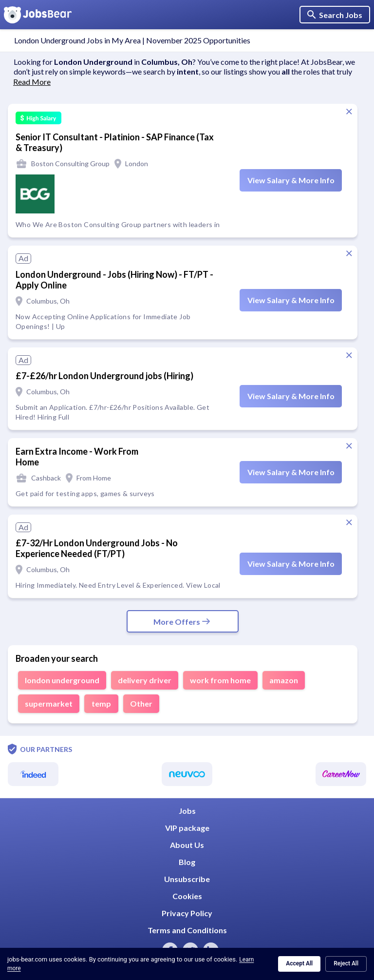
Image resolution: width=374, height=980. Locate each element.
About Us (187, 845)
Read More (32, 82)
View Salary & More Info (291, 180)
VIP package (187, 828)
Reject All (346, 963)
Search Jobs (335, 15)
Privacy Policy (187, 913)
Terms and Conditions (187, 930)
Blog (187, 862)
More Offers (183, 621)
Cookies (187, 896)
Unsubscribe (187, 879)
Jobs (187, 811)
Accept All (299, 963)
